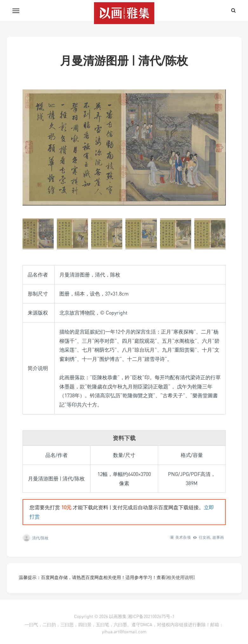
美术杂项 (183, 537)
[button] (38, 234)
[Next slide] (223, 147)
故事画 (218, 537)
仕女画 (205, 537)
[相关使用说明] (180, 577)
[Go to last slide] (26, 147)
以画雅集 (118, 616)
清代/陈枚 (40, 538)
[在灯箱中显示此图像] (124, 147)
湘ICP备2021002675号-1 (151, 616)
